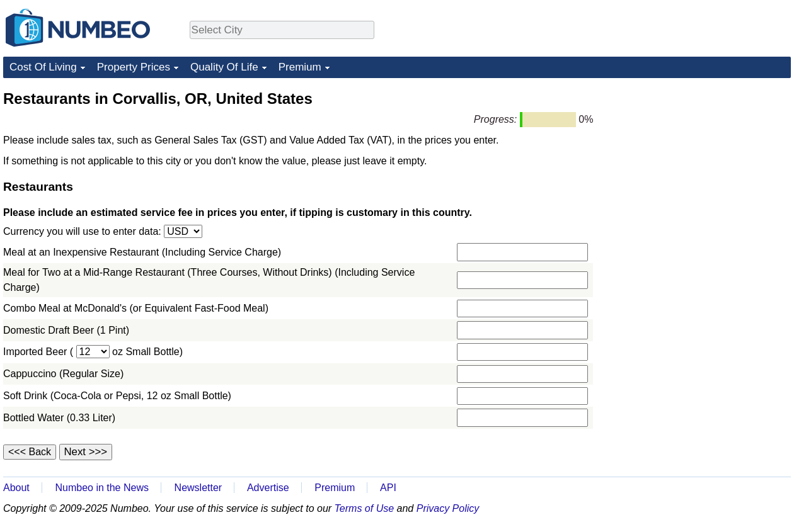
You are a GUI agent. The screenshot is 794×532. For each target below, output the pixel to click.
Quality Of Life (224, 67)
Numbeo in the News (102, 488)
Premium (300, 67)
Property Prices (134, 67)
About (16, 488)
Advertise (268, 488)
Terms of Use (365, 508)
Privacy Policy (448, 508)
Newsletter (198, 488)
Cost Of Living (43, 67)
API (388, 488)
